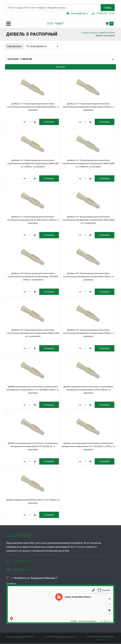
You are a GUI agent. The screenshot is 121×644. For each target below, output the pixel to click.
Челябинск (11, 582)
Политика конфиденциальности (60, 635)
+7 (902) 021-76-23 (23, 559)
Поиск (108, 8)
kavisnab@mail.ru (22, 568)
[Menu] (7, 24)
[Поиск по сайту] (53, 8)
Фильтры (61, 65)
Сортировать (15, 45)
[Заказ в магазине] (42, 45)
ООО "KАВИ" (55, 24)
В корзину (49, 120)
